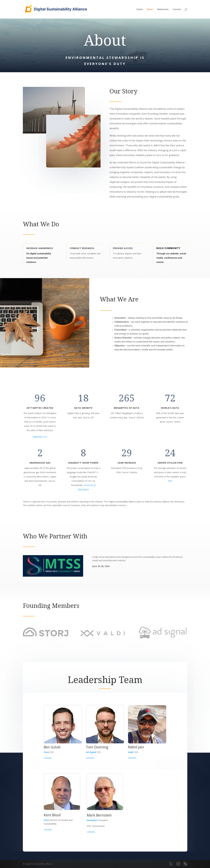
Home (140, 9)
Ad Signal (91, 752)
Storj (46, 752)
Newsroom (163, 9)
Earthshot (92, 820)
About (150, 9)
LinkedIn (48, 758)
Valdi (131, 752)
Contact (177, 9)
